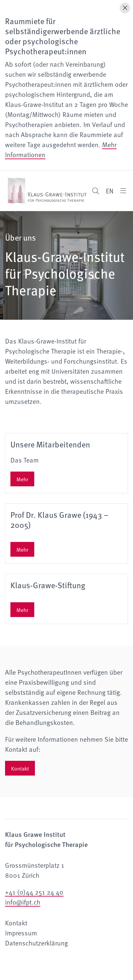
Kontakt (20, 768)
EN (110, 191)
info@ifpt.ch (23, 902)
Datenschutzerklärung (36, 943)
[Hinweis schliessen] (125, 8)
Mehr (22, 479)
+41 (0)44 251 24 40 (34, 892)
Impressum (21, 933)
